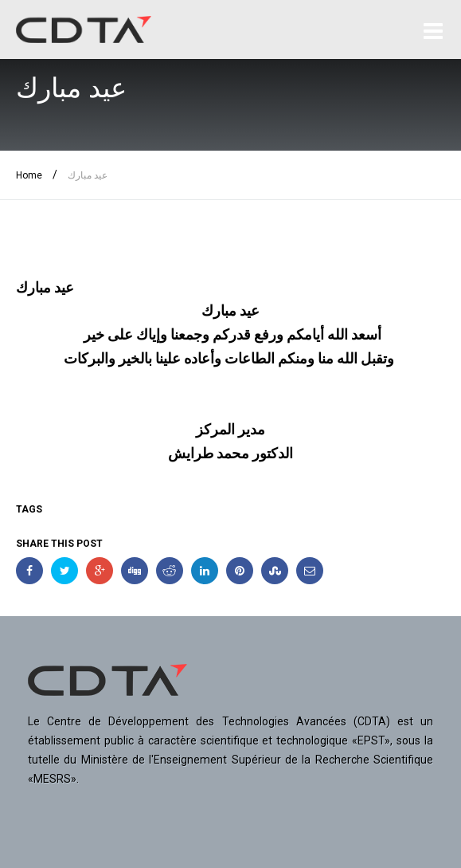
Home (29, 175)
